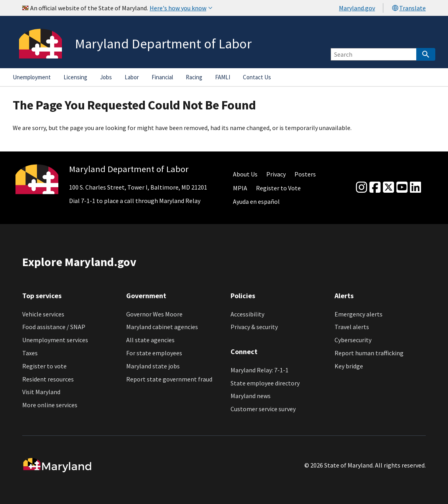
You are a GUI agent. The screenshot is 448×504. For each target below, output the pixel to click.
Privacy (276, 174)
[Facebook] (375, 188)
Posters (305, 174)
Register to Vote (278, 188)
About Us (245, 174)
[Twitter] (388, 188)
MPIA (240, 188)
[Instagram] (361, 188)
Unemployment (32, 77)
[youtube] (402, 188)
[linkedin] (415, 188)
